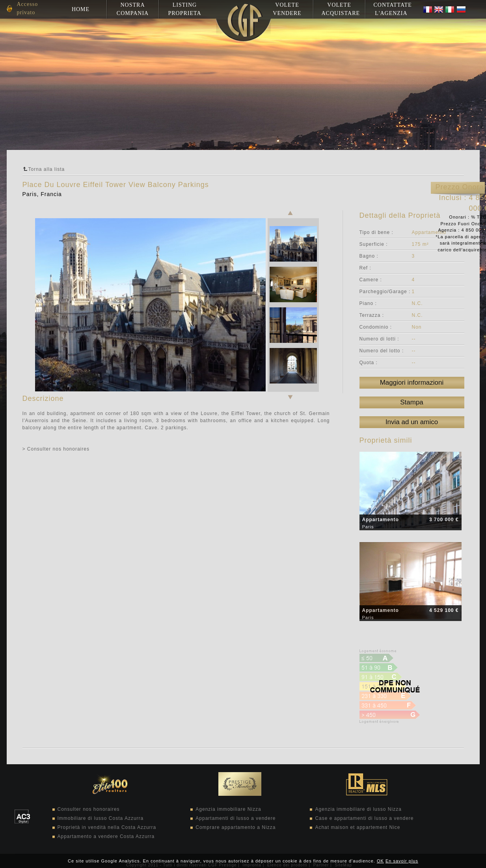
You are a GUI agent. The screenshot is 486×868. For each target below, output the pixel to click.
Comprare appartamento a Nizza (236, 827)
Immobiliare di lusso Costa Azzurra (101, 818)
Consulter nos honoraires (89, 809)
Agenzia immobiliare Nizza (228, 809)
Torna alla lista (47, 169)
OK (380, 861)
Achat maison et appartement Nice (358, 827)
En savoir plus (402, 861)
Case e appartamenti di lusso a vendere (364, 818)
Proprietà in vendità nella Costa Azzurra (107, 827)
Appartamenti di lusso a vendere (236, 818)
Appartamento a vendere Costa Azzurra (106, 836)
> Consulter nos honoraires (56, 449)
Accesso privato (28, 8)
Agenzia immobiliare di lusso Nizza (358, 809)
